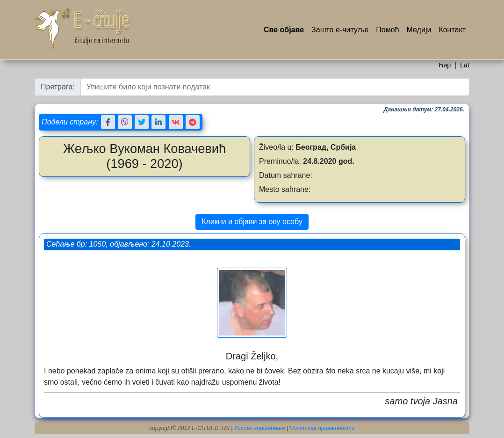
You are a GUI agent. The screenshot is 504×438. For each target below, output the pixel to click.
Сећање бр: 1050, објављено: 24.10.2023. (119, 244)
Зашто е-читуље (340, 30)
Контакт (452, 30)
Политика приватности (322, 428)
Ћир (444, 65)
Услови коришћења (260, 428)
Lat (465, 65)
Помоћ (387, 30)
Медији (419, 30)
